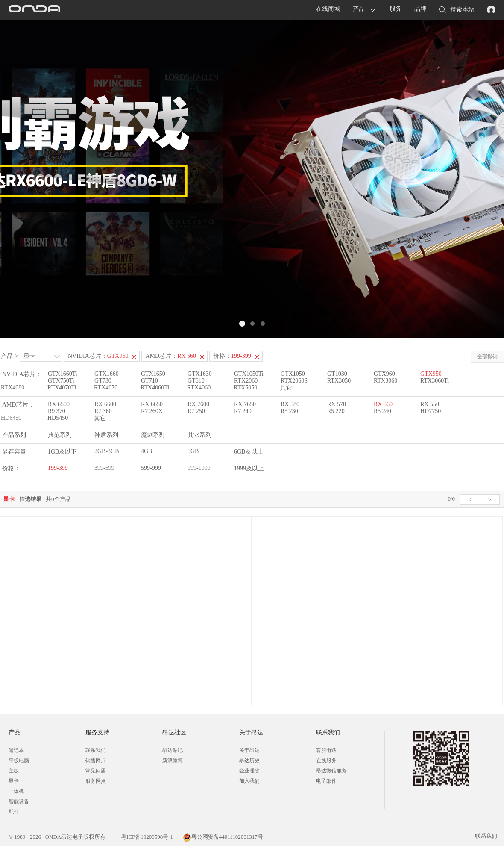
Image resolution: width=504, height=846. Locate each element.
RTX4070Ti (62, 388)
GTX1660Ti (63, 374)
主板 (14, 771)
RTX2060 (246, 381)
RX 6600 (105, 404)
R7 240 (243, 411)
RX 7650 (245, 404)
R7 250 (196, 411)
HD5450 (58, 418)
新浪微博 (173, 761)
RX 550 (430, 404)
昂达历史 (249, 761)
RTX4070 (106, 388)
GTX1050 (293, 374)
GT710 (149, 381)
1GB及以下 (62, 452)
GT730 (103, 381)
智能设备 (19, 802)
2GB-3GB (107, 451)
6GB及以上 (249, 452)
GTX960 (384, 374)
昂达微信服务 (331, 771)
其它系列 (199, 435)
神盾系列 (106, 435)
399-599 (104, 468)
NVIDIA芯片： (98, 356)
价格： (232, 356)
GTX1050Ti (249, 374)
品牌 (420, 9)
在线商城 (328, 9)
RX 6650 (152, 404)
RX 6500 (59, 404)
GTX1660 (107, 374)
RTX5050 (245, 388)
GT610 (196, 381)
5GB (193, 451)
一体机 (16, 791)
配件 (14, 812)
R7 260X (152, 411)
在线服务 (326, 761)
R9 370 (57, 411)
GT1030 (337, 374)
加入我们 (249, 781)
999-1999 (199, 468)
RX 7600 (198, 404)
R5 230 (289, 411)
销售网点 (96, 761)
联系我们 (96, 750)
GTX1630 (200, 374)
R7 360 (103, 411)
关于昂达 (249, 750)
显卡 (29, 356)
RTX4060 (199, 388)
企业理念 (249, 771)
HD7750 (431, 411)
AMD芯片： (171, 356)
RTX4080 (13, 388)
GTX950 (431, 374)
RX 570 (337, 404)
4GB (147, 451)
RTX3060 (385, 381)
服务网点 (96, 781)
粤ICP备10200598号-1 (146, 837)
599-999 (151, 468)
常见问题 (96, 771)
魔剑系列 (153, 435)
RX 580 (290, 404)
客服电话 (326, 750)
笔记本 (16, 750)
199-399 (58, 468)
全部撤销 (487, 357)
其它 (286, 388)
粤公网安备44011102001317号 (223, 837)
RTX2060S (294, 381)
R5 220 (336, 411)
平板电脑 (19, 761)
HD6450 (11, 418)
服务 (396, 9)
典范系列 (60, 435)
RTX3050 (339, 381)
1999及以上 (249, 468)
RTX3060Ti (435, 381)
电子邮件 (326, 781)
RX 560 (383, 404)
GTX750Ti (61, 381)
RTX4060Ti (155, 388)
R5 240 (382, 411)
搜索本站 (457, 10)
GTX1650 (153, 374)
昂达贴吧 (173, 750)
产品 (359, 9)
